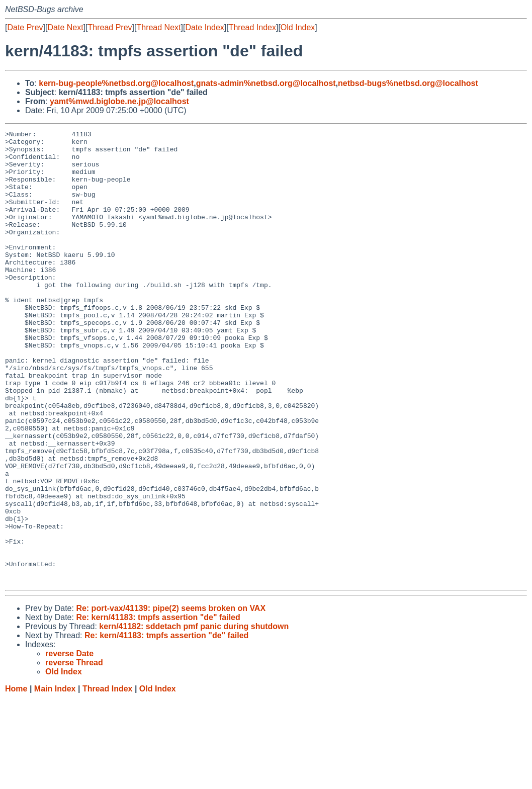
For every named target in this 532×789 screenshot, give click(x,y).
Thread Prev (110, 27)
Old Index (298, 27)
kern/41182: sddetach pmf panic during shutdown (194, 717)
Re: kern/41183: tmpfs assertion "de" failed (158, 708)
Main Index (55, 779)
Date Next (65, 27)
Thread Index (252, 27)
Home (16, 779)
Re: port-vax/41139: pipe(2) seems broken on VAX (171, 699)
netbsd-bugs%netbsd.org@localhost (408, 83)
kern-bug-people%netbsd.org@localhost (116, 83)
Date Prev (25, 27)
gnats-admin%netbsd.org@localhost (266, 83)
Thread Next (158, 27)
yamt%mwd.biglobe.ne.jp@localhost (119, 101)
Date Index (204, 27)
